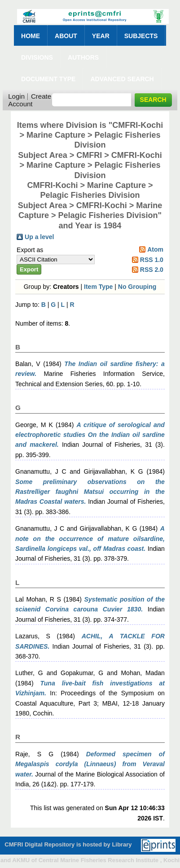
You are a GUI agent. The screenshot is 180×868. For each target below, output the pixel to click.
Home (31, 36)
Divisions (37, 57)
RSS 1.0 (152, 260)
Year (101, 36)
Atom (155, 249)
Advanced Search (122, 79)
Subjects (141, 36)
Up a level (39, 237)
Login (16, 96)
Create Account (30, 100)
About (66, 36)
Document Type (48, 79)
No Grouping (137, 287)
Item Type (98, 287)
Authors (83, 57)
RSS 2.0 (152, 270)
